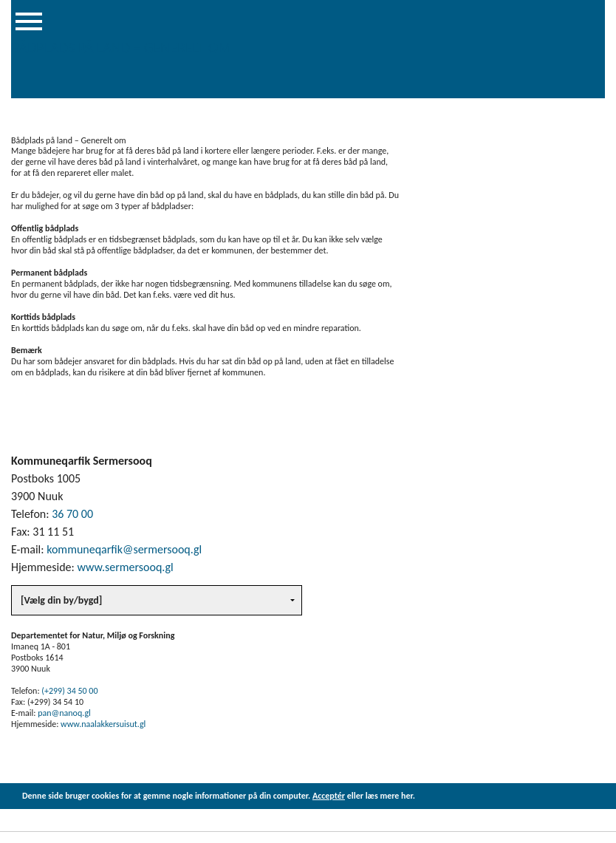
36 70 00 (72, 514)
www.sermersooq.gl (125, 567)
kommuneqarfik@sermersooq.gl (124, 549)
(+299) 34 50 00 (69, 691)
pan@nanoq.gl (64, 713)
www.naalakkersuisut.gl (103, 724)
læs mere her (389, 796)
